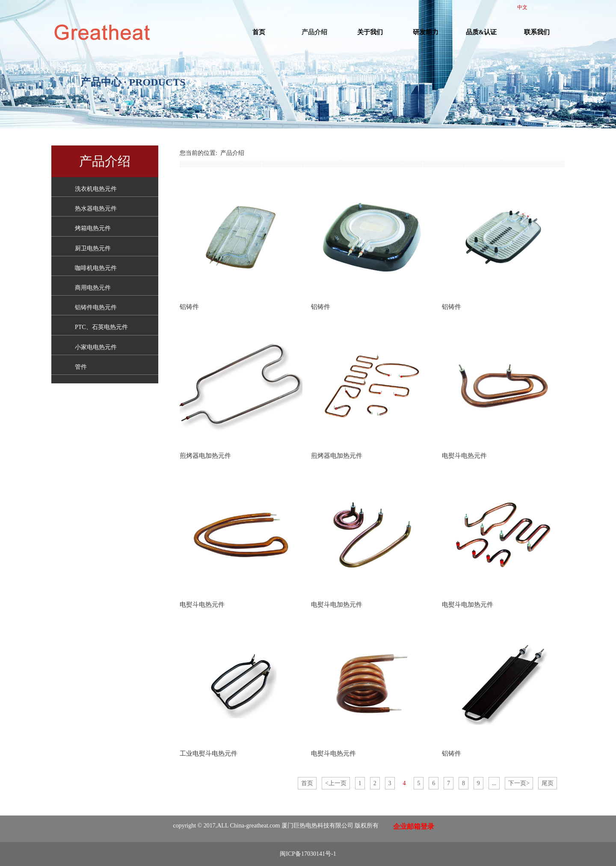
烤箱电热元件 (93, 228)
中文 (522, 7)
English (541, 7)
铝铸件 (189, 307)
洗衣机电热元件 (96, 189)
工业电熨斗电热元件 (209, 753)
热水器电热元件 (96, 209)
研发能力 (426, 32)
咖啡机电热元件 (96, 268)
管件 (81, 367)
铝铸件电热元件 (96, 307)
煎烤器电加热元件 (205, 455)
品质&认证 (481, 32)
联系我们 (537, 32)
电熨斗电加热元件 (337, 604)
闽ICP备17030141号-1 (308, 854)
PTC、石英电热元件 (101, 327)
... (494, 783)
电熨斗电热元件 (464, 455)
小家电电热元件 (96, 347)
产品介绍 (314, 32)
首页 (259, 32)
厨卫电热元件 (93, 248)
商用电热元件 (93, 288)
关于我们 (370, 32)
